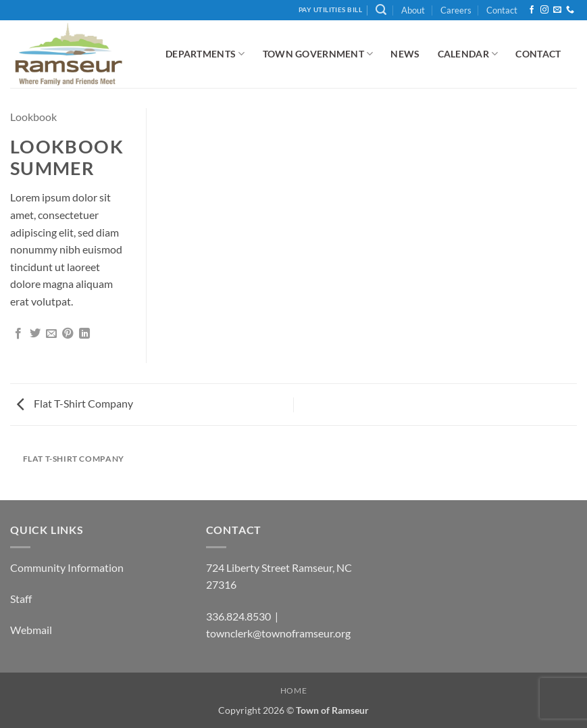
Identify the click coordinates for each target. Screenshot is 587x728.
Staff (21, 599)
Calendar (468, 54)
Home (293, 690)
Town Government (318, 54)
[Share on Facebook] (18, 334)
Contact (502, 10)
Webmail (31, 630)
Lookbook (33, 117)
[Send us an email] (557, 10)
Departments (205, 54)
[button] (381, 10)
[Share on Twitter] (35, 334)
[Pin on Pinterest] (68, 334)
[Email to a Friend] (51, 334)
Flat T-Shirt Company (75, 403)
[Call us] (570, 10)
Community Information (67, 567)
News (405, 54)
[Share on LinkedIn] (84, 334)
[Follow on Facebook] (532, 10)
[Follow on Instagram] (544, 10)
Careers (456, 10)
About (413, 10)
